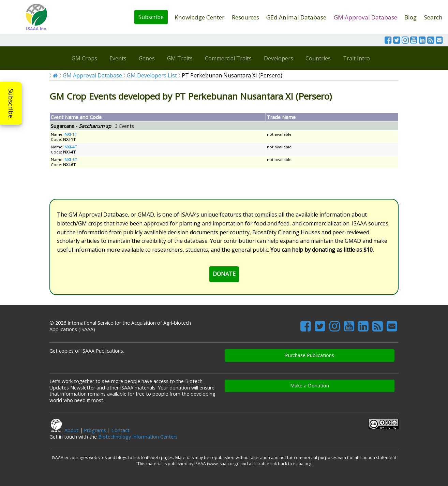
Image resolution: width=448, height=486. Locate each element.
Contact (121, 430)
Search (433, 17)
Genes (147, 58)
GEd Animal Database (296, 17)
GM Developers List (152, 75)
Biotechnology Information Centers (138, 437)
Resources (245, 17)
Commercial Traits (228, 58)
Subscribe (151, 17)
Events (118, 58)
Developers (279, 58)
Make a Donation (310, 386)
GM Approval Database (365, 17)
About (71, 430)
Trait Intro (356, 58)
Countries (318, 58)
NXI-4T (71, 147)
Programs (95, 430)
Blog (410, 17)
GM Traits (180, 58)
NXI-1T (71, 134)
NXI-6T (71, 159)
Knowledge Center (199, 17)
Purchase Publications (310, 355)
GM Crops (84, 58)
